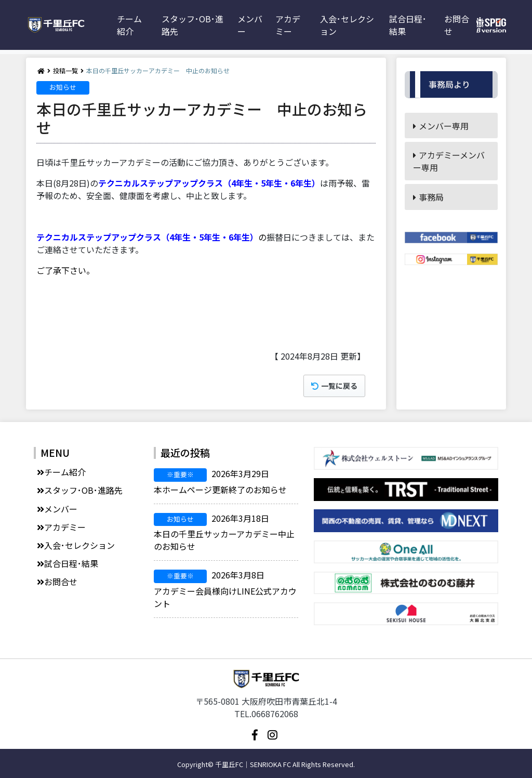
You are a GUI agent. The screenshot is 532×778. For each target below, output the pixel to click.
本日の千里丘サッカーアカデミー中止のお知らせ (224, 532)
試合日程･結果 (408, 25)
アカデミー (288, 25)
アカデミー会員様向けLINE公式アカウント (225, 589)
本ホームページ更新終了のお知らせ (220, 482)
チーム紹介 (129, 25)
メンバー (250, 25)
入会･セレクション (347, 25)
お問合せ (457, 25)
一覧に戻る (334, 386)
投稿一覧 (65, 70)
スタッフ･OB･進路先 (192, 25)
